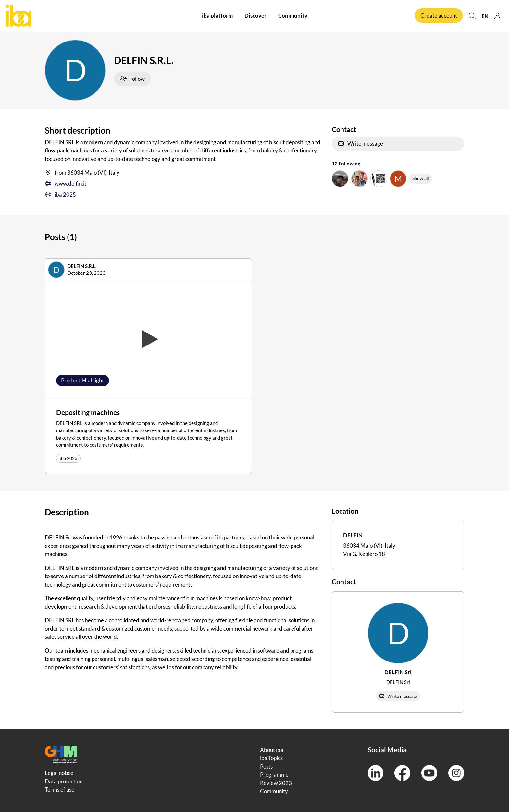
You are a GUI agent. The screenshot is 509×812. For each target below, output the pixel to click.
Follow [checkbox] (132, 79)
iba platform (217, 16)
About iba (272, 750)
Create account (439, 16)
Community (293, 16)
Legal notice (59, 773)
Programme (274, 775)
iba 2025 (60, 195)
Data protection (64, 781)
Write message (360, 144)
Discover (255, 16)
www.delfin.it (66, 184)
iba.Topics (271, 758)
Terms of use (60, 789)
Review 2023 (276, 783)
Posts (266, 766)
